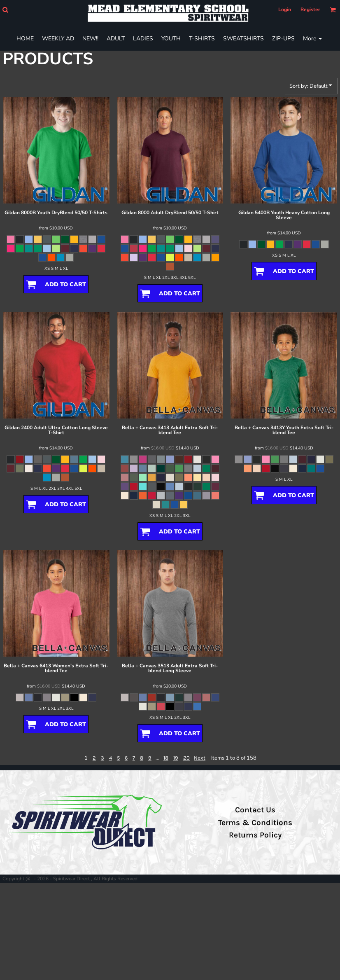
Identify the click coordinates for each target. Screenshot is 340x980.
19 (176, 758)
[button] (5, 10)
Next (200, 758)
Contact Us (255, 810)
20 (186, 758)
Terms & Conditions (255, 823)
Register (310, 9)
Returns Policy (255, 835)
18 (166, 758)
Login (285, 9)
